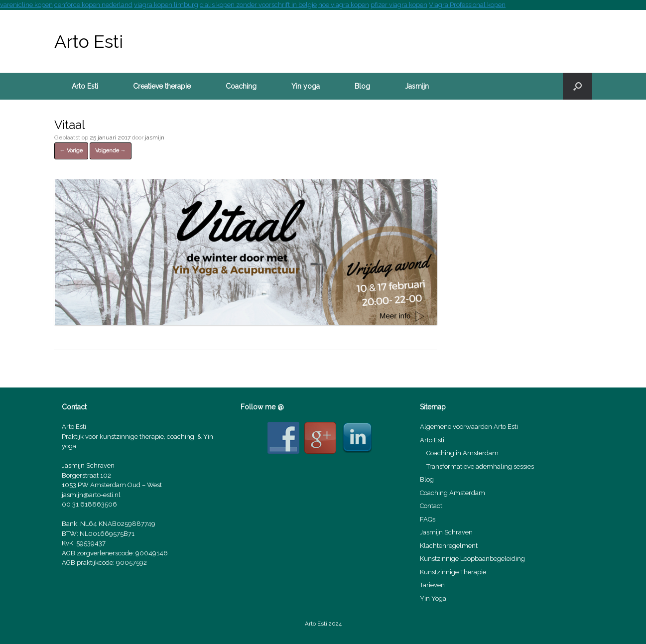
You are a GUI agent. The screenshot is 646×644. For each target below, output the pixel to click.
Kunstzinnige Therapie (453, 572)
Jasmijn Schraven (446, 532)
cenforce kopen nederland (93, 5)
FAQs (428, 519)
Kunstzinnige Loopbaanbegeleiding (472, 559)
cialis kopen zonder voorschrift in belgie (258, 5)
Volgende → (111, 151)
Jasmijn (417, 86)
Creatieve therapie (162, 86)
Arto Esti (85, 86)
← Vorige (71, 151)
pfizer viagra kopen (399, 5)
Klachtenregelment (449, 546)
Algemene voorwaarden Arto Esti (469, 427)
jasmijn (155, 137)
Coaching (241, 86)
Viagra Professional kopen (467, 5)
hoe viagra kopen (344, 5)
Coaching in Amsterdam (462, 453)
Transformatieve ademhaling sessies (480, 466)
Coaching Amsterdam (452, 493)
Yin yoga (306, 86)
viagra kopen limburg (166, 5)
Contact (431, 506)
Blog (362, 86)
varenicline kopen (26, 5)
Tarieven (432, 585)
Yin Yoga (433, 598)
